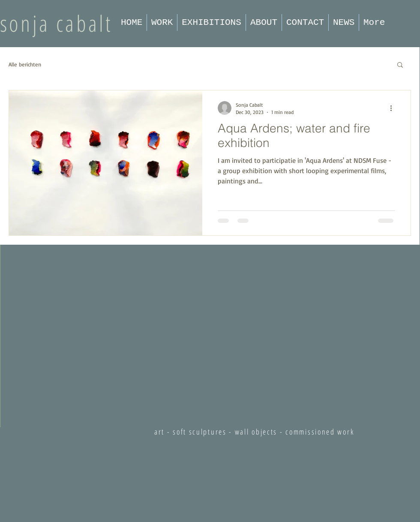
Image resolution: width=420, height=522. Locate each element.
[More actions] (394, 108)
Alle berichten (25, 64)
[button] (400, 65)
